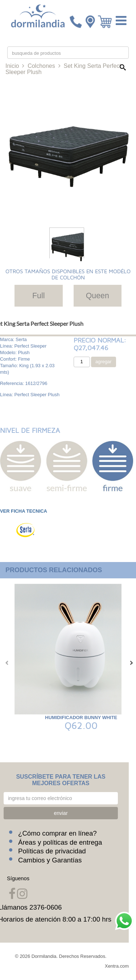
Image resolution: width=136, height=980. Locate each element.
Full (38, 296)
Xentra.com (117, 966)
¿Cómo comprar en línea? (57, 833)
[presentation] (5, 663)
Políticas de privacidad (52, 851)
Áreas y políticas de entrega (60, 842)
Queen (98, 296)
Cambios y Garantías (50, 860)
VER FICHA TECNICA (24, 511)
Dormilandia (44, 956)
